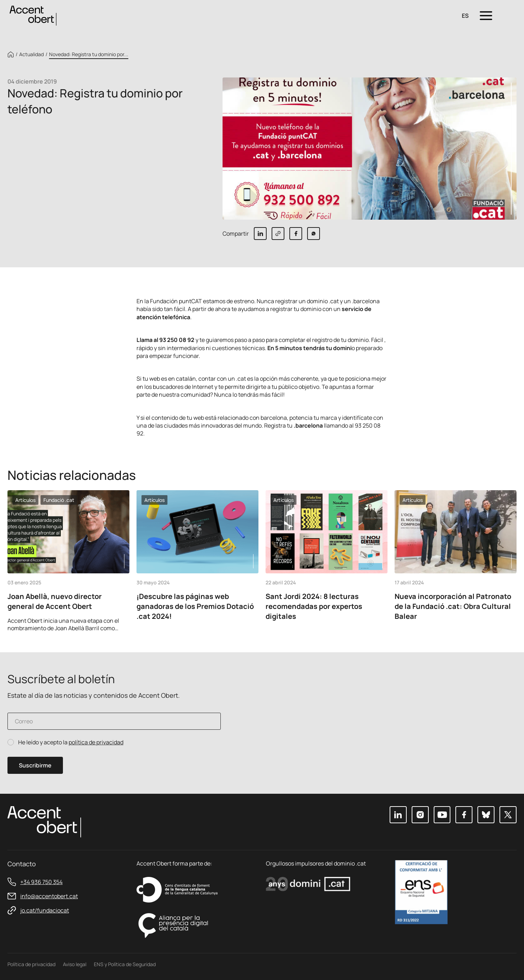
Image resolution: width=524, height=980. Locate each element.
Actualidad (31, 54)
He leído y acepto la (71, 742)
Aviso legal (75, 964)
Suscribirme (35, 765)
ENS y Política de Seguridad (125, 964)
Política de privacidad (31, 964)
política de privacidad (96, 742)
